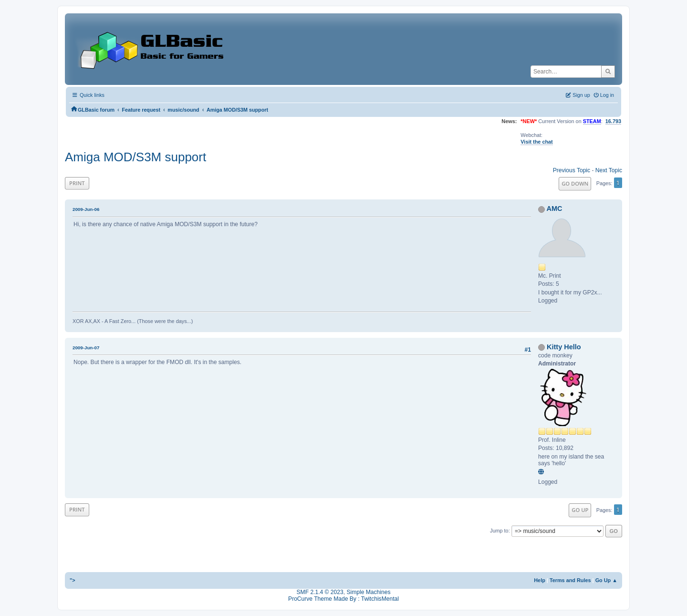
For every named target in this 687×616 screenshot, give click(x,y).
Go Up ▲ (606, 580)
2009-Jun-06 (86, 209)
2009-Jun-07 (86, 348)
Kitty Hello (564, 347)
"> (73, 580)
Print (77, 183)
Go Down (575, 183)
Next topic (609, 170)
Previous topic (572, 170)
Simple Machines (368, 592)
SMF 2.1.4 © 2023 (320, 592)
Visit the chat (536, 142)
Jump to (499, 531)
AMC (555, 209)
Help (540, 580)
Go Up (580, 510)
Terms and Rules (570, 580)
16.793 (613, 121)
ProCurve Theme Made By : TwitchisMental (343, 599)
